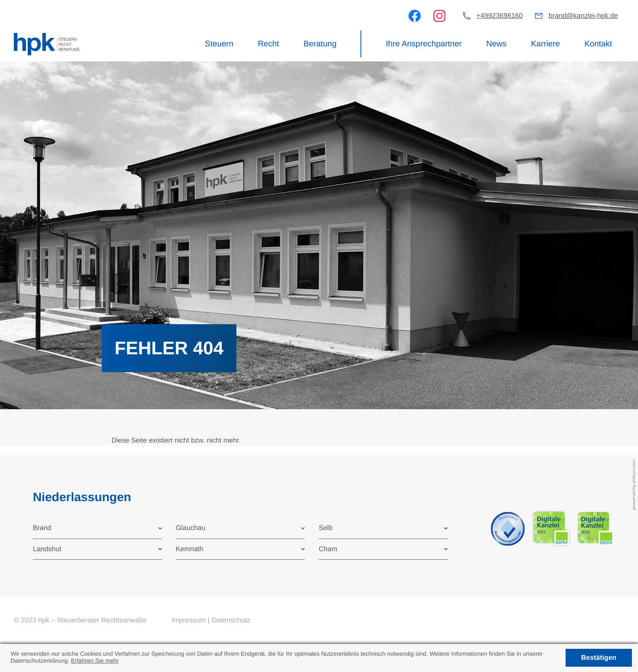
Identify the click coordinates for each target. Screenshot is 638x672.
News (496, 44)
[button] (493, 16)
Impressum (188, 620)
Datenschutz (231, 620)
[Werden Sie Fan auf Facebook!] (415, 16)
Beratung (320, 44)
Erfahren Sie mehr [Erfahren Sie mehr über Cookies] (95, 661)
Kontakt (598, 44)
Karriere (545, 44)
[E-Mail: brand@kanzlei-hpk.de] (576, 16)
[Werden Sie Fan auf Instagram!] (439, 16)
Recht (269, 44)
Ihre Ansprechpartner (424, 44)
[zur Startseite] (47, 44)
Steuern (219, 44)
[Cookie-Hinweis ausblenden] (599, 658)
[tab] (97, 528)
